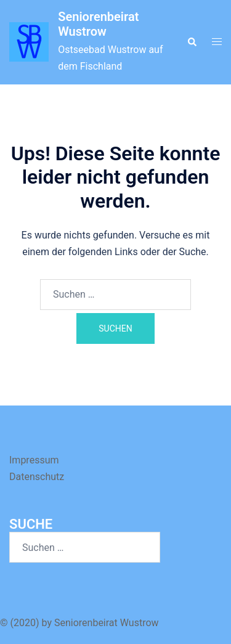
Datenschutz (37, 477)
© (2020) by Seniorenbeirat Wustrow (79, 623)
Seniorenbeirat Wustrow (98, 24)
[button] (192, 42)
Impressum (34, 460)
